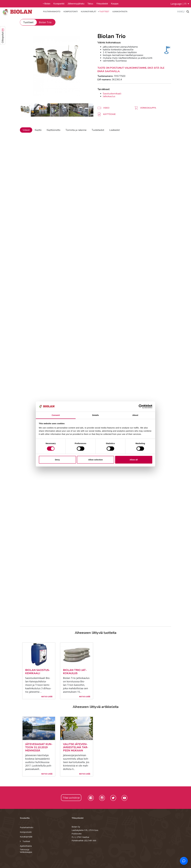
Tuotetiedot (98, 130)
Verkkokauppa (26, 852)
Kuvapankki (59, 4)
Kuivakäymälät (89, 12)
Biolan (47, 4)
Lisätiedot (114, 130)
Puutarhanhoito (52, 12)
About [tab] (135, 415)
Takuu (90, 4)
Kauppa (115, 4)
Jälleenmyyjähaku (76, 4)
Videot (26, 130)
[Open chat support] (184, 861)
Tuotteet (104, 12)
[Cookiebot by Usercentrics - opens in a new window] (141, 406)
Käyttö (38, 130)
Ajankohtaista (120, 12)
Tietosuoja (25, 850)
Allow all (134, 460)
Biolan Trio (45, 22)
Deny (57, 460)
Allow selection (95, 460)
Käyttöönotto (54, 130)
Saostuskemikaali (112, 94)
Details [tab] (95, 415)
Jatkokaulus (109, 96)
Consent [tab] (56, 415)
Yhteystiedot (102, 4)
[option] (57, 66)
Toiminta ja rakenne (76, 130)
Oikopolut (3, 37)
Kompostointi (71, 12)
